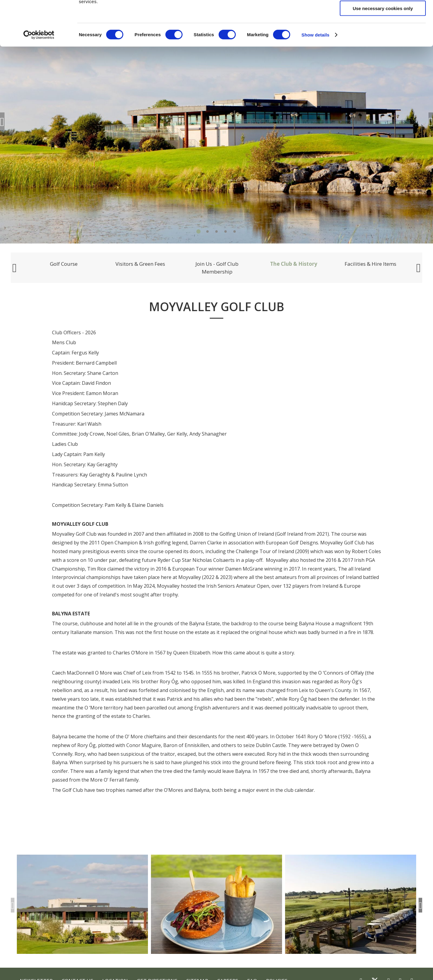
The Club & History (294, 264)
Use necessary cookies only (383, 50)
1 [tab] (198, 231)
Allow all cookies (383, 15)
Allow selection (383, 33)
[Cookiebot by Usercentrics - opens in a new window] (39, 77)
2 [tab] (207, 231)
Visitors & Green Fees (140, 264)
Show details (316, 77)
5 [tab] (235, 231)
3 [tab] (216, 231)
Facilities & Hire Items (370, 264)
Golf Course (64, 264)
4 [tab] (226, 231)
